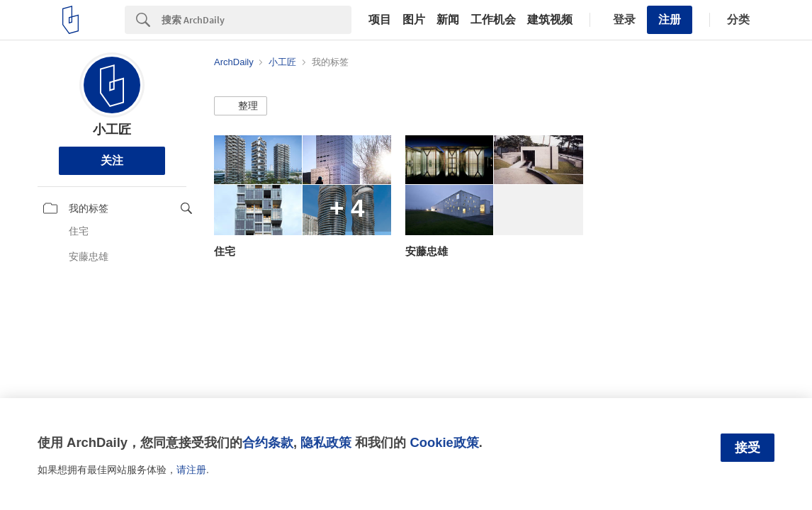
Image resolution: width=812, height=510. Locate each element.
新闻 (448, 20)
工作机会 (493, 20)
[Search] (256, 20)
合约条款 (268, 442)
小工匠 (112, 130)
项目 (380, 20)
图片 (414, 20)
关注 (112, 160)
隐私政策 (326, 442)
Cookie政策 (444, 442)
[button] (241, 106)
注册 (670, 19)
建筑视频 (550, 20)
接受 (748, 448)
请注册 (191, 470)
